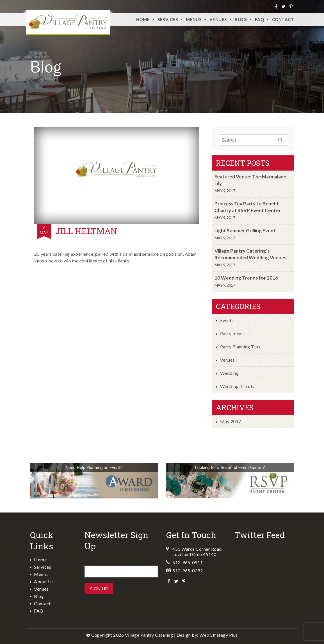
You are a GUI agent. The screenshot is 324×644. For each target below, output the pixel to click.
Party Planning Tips (240, 347)
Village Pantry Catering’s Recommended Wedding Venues (250, 254)
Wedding (230, 373)
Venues (227, 360)
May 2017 (231, 421)
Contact (283, 19)
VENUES (218, 19)
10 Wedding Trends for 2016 (246, 278)
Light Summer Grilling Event (245, 231)
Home (143, 19)
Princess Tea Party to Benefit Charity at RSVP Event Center (248, 207)
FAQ (260, 19)
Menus (194, 19)
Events (227, 320)
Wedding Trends (237, 386)
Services (168, 19)
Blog (241, 19)
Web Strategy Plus (219, 635)
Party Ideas (232, 333)
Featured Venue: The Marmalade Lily (250, 180)
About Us (44, 581)
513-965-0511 (188, 562)
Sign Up (99, 589)
